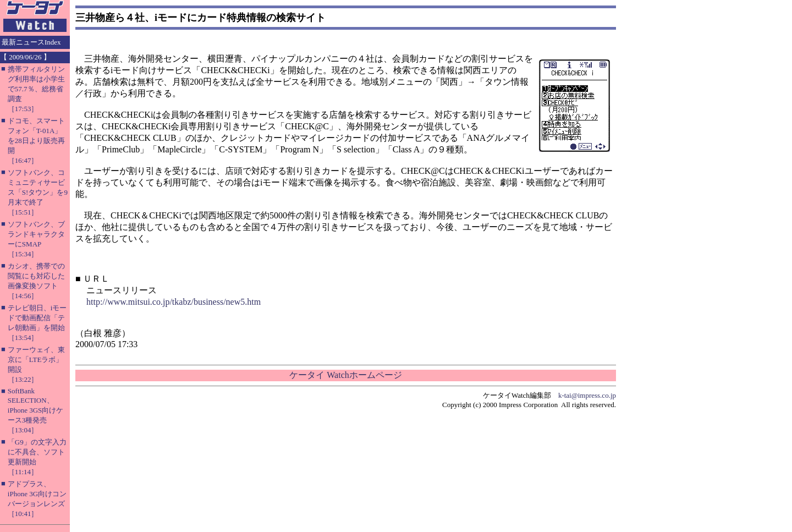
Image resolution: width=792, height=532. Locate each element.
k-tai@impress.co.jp (587, 395)
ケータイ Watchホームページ (345, 375)
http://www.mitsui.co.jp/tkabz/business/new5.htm (174, 302)
